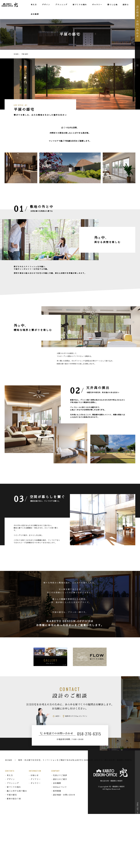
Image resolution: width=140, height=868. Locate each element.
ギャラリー (36, 783)
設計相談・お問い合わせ (64, 795)
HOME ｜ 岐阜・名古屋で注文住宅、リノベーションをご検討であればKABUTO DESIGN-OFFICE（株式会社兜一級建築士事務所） (69, 760)
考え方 (10, 775)
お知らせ (35, 775)
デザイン (11, 779)
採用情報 (57, 791)
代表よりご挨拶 (60, 775)
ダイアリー (36, 779)
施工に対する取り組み (17, 791)
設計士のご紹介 (60, 779)
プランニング (13, 783)
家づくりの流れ (14, 787)
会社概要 (57, 783)
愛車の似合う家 (14, 799)
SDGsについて (60, 787)
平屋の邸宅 (12, 795)
